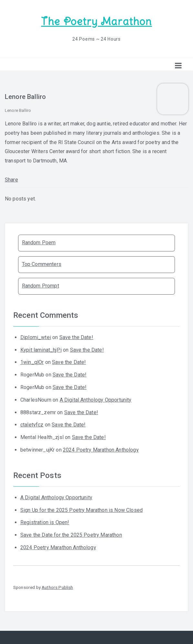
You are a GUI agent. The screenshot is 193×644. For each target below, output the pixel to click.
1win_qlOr (32, 362)
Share (11, 180)
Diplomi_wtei (36, 337)
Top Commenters (42, 264)
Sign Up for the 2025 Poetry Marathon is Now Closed (81, 510)
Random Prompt (41, 286)
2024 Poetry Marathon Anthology (101, 450)
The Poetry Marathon (96, 21)
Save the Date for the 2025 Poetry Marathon (71, 535)
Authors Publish (57, 587)
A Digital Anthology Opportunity (96, 400)
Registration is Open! (45, 522)
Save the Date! (76, 337)
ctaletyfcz (32, 425)
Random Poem (39, 243)
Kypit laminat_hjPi (41, 350)
